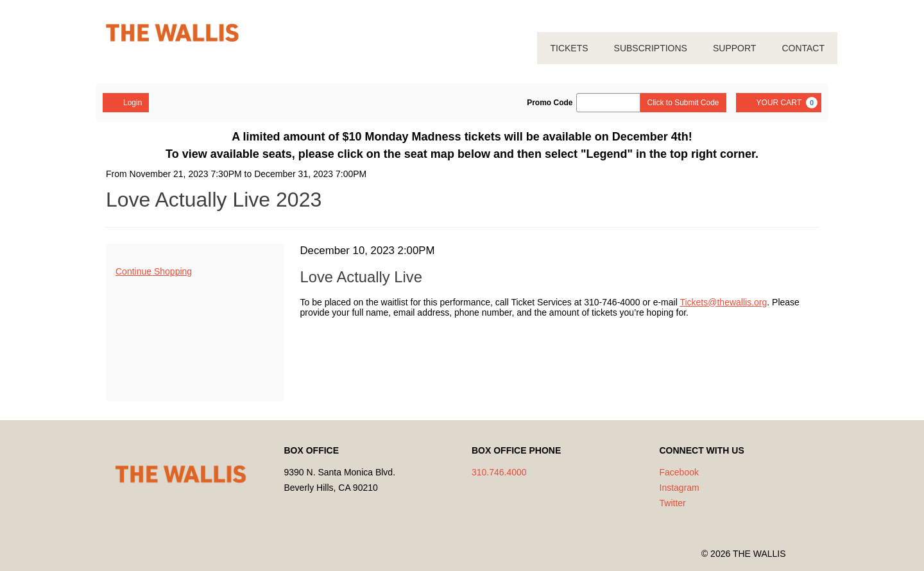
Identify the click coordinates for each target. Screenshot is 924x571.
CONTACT (803, 48)
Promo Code (550, 103)
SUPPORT (734, 48)
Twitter (673, 503)
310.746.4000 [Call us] (499, 472)
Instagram (680, 488)
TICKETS (569, 48)
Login (126, 102)
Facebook (679, 472)
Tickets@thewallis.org (723, 302)
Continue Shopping (154, 271)
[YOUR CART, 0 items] (779, 103)
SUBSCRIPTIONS (651, 48)
